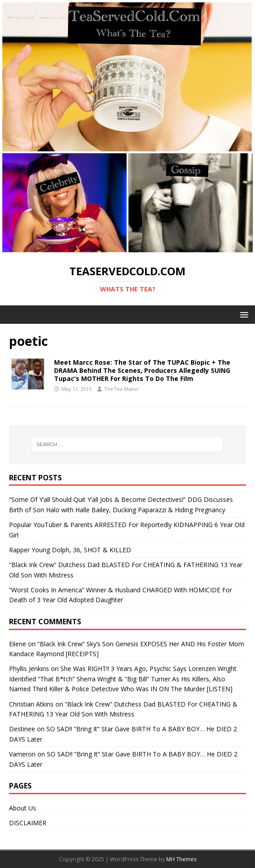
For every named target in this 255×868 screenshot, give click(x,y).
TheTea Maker (122, 389)
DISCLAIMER (28, 823)
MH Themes (181, 859)
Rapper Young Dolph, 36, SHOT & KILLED (70, 550)
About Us (23, 808)
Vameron (22, 754)
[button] (243, 314)
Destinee (22, 729)
